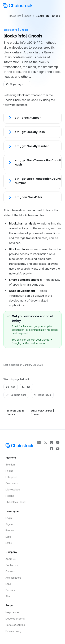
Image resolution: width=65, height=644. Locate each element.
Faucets (10, 530)
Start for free (20, 326)
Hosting (10, 496)
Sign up (10, 524)
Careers (10, 571)
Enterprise (11, 477)
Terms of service (15, 625)
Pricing (9, 471)
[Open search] (54, 6)
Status (9, 543)
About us (11, 559)
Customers (12, 483)
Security (10, 590)
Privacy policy (14, 631)
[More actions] (60, 6)
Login (9, 518)
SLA (8, 596)
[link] (32, 118)
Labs (8, 537)
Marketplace (13, 490)
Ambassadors (13, 578)
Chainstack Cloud (16, 502)
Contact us (12, 565)
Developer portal (15, 619)
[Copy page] (14, 84)
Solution (10, 465)
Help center (12, 612)
